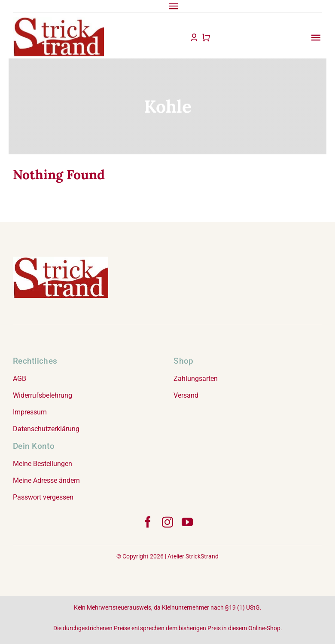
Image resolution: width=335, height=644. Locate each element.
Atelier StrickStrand (193, 556)
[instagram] (167, 522)
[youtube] (187, 522)
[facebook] (148, 522)
